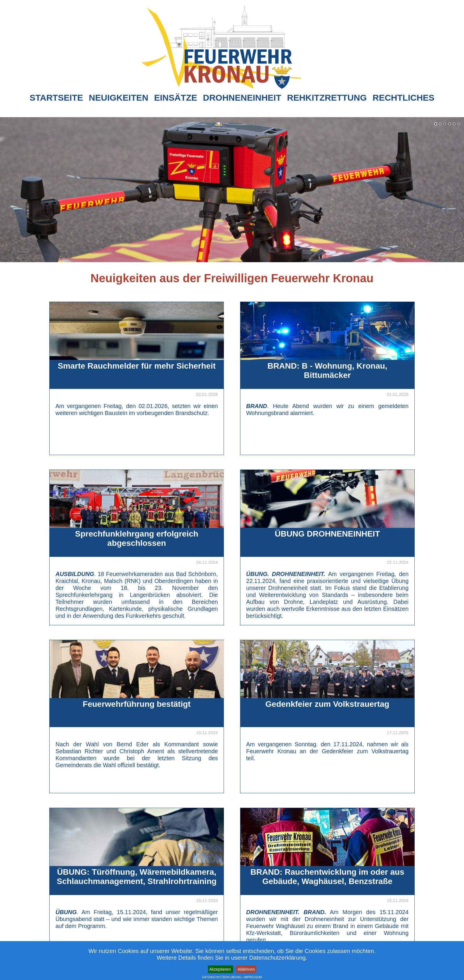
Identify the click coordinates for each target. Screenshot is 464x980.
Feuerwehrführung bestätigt (137, 704)
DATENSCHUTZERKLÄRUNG (222, 977)
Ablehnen (246, 969)
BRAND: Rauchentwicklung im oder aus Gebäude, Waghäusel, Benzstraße (328, 877)
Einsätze (175, 98)
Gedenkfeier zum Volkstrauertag (327, 704)
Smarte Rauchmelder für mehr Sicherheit (137, 366)
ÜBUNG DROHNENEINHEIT (327, 534)
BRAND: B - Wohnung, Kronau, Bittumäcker (327, 371)
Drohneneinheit (242, 98)
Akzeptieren (221, 969)
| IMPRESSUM (252, 977)
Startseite (56, 98)
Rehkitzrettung (327, 98)
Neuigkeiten (118, 98)
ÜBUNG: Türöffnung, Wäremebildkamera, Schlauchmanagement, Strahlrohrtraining (137, 877)
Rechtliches (404, 98)
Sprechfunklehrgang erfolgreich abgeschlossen (137, 538)
